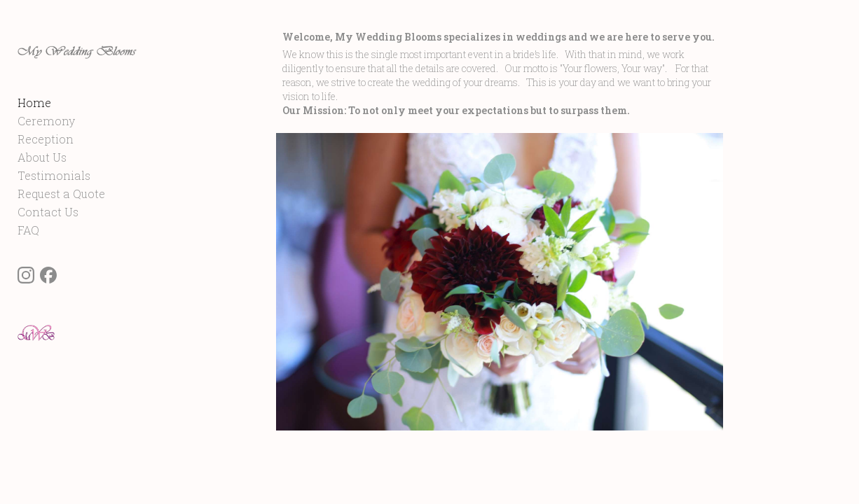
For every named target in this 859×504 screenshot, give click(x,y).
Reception (46, 157)
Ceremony (46, 139)
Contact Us (48, 230)
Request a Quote (61, 212)
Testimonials (54, 194)
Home (34, 121)
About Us (42, 175)
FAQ (28, 248)
